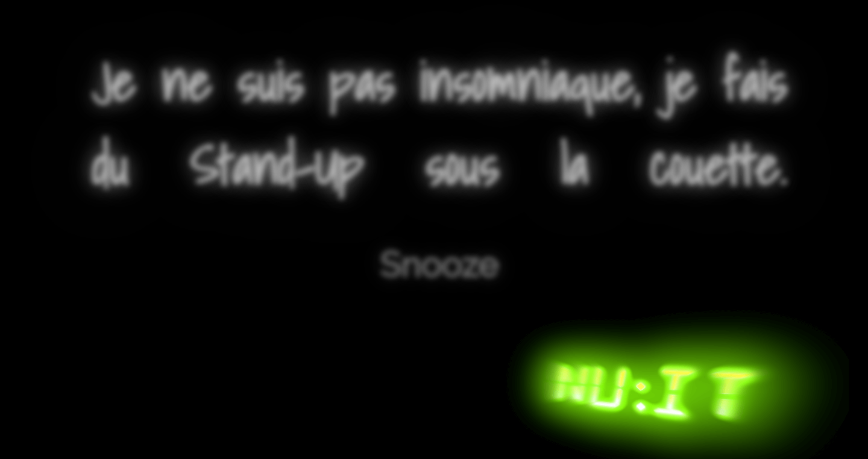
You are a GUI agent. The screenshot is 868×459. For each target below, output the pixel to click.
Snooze (439, 265)
